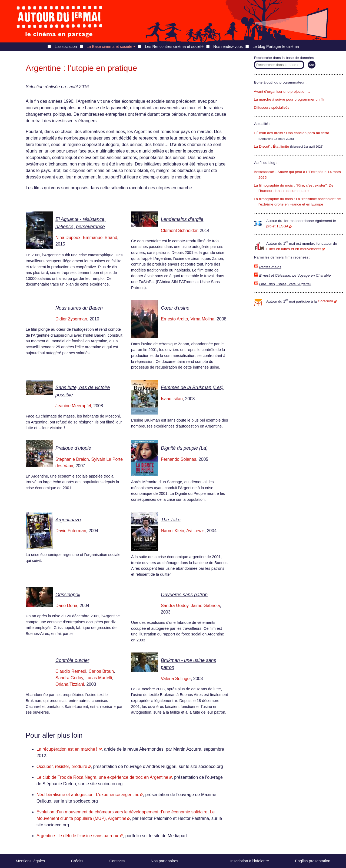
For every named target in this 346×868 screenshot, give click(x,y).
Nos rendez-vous (228, 47)
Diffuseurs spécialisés (272, 107)
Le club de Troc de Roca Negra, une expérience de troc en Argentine (102, 777)
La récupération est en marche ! (67, 749)
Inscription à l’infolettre (250, 861)
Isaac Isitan (172, 399)
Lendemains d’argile (182, 219)
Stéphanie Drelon (72, 459)
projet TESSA (277, 226)
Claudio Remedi (71, 671)
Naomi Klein (172, 531)
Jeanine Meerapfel (73, 406)
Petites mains (270, 267)
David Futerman (71, 531)
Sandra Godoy (175, 606)
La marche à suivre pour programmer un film (290, 99)
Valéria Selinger (176, 679)
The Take (171, 520)
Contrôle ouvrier (72, 660)
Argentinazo (68, 520)
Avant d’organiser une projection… (282, 92)
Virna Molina (202, 319)
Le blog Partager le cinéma (276, 47)
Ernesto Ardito (174, 319)
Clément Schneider (179, 231)
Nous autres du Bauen (79, 308)
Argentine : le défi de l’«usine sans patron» (78, 836)
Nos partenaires (165, 861)
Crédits (77, 861)
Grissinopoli (68, 595)
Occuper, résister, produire (62, 766)
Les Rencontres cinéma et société (174, 47)
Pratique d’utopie (73, 448)
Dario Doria (66, 606)
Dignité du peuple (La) (184, 448)
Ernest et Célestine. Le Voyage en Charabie (295, 275)
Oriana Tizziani (70, 684)
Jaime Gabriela (205, 606)
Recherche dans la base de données (284, 58)
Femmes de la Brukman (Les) (192, 387)
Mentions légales (30, 861)
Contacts (117, 861)
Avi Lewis (195, 531)
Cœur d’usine (175, 308)
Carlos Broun (101, 671)
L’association (66, 47)
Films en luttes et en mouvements (294, 249)
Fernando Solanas (179, 459)
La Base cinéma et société (110, 47)
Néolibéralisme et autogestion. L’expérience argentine (88, 795)
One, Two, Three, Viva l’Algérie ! (285, 284)
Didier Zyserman (71, 319)
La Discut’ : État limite (271, 146)
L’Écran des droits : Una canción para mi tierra (292, 133)
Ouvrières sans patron (184, 595)
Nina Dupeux (68, 238)
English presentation (312, 861)
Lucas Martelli (99, 678)
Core (325, 301)
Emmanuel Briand (100, 238)
